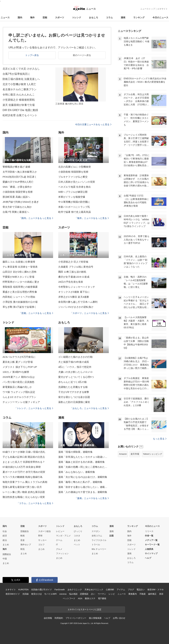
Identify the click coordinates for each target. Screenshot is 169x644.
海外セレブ (26, 545)
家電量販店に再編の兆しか (17, 387)
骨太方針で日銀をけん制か (17, 207)
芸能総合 (25, 531)
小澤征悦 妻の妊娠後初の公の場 (20, 302)
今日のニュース (160, 17)
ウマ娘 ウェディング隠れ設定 (19, 392)
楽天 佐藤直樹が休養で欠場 (19, 105)
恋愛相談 (84, 594)
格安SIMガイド (13, 594)
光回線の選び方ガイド (42, 590)
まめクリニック (75, 590)
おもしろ (94, 17)
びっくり (78, 531)
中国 (5, 559)
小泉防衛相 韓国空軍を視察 (18, 192)
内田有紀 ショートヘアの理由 (19, 297)
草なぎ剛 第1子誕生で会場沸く (20, 307)
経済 (5, 536)
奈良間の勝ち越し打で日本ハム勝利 (78, 302)
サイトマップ (151, 553)
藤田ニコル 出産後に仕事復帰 (19, 262)
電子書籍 (102, 598)
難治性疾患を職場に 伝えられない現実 (24, 497)
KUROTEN (23, 590)
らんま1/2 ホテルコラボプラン (19, 397)
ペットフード (69, 598)
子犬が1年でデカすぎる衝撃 (74, 392)
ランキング (139, 17)
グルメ (59, 549)
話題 (112, 536)
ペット (77, 545)
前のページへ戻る (82, 55)
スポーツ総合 (45, 531)
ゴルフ (41, 545)
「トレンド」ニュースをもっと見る (34, 408)
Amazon (123, 454)
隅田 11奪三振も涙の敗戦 (72, 272)
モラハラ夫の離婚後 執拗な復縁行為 (23, 477)
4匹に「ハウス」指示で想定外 (75, 367)
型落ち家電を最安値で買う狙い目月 (22, 487)
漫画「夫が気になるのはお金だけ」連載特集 (83, 477)
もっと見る (160, 439)
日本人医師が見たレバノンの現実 (77, 182)
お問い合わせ (119, 618)
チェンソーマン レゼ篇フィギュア (21, 402)
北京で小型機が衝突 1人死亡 (19, 84)
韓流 (23, 549)
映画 (23, 536)
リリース (149, 531)
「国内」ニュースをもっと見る (36, 218)
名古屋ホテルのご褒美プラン (20, 89)
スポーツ (60, 17)
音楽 (23, 540)
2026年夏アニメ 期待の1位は (19, 377)
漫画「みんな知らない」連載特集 (77, 472)
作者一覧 (149, 536)
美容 (161, 594)
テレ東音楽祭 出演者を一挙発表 (20, 267)
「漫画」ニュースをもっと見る (92, 498)
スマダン (96, 531)
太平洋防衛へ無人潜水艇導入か (20, 172)
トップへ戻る (32, 55)
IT (57, 545)
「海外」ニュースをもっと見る (92, 218)
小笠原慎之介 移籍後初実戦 (19, 100)
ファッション (62, 553)
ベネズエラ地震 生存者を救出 (75, 187)
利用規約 (59, 618)
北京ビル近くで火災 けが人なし (21, 69)
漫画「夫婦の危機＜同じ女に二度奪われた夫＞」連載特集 (84, 467)
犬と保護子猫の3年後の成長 (74, 362)
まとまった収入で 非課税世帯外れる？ (24, 462)
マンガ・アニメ (63, 536)
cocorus (63, 594)
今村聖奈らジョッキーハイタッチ (77, 287)
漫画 (123, 17)
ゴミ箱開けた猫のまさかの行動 (75, 357)
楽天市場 (135, 454)
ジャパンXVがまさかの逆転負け (76, 307)
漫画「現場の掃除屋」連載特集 (75, 452)
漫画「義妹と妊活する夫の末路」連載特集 (82, 462)
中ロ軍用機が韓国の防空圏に (74, 202)
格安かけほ (36, 594)
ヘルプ (148, 558)
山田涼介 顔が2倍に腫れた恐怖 (20, 272)
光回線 (25, 594)
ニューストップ (148, 9)
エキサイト (162, 9)
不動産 (143, 594)
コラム (109, 17)
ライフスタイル (99, 540)
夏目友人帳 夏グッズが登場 (18, 362)
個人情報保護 (95, 618)
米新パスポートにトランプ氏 (74, 207)
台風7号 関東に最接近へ (16, 212)
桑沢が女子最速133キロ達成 (74, 277)
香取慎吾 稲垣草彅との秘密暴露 (20, 287)
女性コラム (97, 536)
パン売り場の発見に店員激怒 (19, 382)
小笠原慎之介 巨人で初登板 (73, 262)
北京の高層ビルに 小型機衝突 (75, 167)
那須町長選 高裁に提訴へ (16, 197)
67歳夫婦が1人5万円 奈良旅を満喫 (22, 467)
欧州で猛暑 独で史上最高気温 (75, 212)
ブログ (131, 590)
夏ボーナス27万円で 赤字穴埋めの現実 (24, 472)
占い (93, 594)
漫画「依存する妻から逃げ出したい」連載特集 (84, 487)
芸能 (45, 17)
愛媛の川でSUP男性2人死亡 (18, 182)
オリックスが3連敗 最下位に (74, 292)
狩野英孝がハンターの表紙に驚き (21, 282)
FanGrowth (60, 590)
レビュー (60, 531)
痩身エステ (90, 598)
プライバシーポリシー (76, 618)
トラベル (96, 545)
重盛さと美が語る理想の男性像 (20, 292)
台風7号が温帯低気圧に (16, 74)
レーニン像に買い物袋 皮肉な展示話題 (24, 492)
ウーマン (102, 594)
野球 (40, 536)
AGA (80, 598)
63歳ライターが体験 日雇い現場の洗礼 (24, 452)
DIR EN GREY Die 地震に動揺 (20, 110)
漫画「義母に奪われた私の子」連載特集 (80, 482)
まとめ (6, 545)
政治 (5, 540)
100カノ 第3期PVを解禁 (16, 372)
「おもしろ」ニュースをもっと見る (90, 408)
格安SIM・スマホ (156, 590)
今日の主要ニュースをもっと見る (93, 124)
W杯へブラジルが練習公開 (73, 192)
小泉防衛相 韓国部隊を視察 (73, 172)
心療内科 (110, 590)
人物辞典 (149, 549)
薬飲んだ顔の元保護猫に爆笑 (74, 402)
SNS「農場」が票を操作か (17, 187)
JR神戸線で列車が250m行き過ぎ (21, 202)
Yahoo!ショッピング (152, 454)
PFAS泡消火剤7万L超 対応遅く (20, 177)
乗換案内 (132, 594)
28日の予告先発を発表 (71, 282)
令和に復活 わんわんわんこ (19, 95)
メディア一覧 (151, 540)
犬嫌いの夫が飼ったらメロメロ (75, 372)
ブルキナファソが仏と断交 (73, 177)
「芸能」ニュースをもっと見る (36, 313)
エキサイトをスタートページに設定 (84, 609)
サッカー (42, 540)
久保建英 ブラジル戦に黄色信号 (76, 267)
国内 (20, 17)
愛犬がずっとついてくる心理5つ (76, 377)
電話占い (141, 590)
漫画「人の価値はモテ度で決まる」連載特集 (83, 492)
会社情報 (48, 618)
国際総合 (7, 554)
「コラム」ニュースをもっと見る (35, 503)
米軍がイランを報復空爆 (72, 197)
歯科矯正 (152, 594)
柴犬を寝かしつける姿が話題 (74, 397)
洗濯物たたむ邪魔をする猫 (73, 387)
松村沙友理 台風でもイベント (20, 115)
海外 (32, 17)
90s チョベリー (99, 549)
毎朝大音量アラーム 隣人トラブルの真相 (25, 482)
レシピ (112, 594)
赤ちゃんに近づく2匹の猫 (72, 382)
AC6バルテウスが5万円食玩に (19, 357)
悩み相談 (73, 594)
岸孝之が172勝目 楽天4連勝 (74, 297)
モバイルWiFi (50, 594)
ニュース (5, 17)
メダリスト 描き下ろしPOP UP (20, 367)
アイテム (121, 590)
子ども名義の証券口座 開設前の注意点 (24, 457)
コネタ (77, 536)
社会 (5, 531)
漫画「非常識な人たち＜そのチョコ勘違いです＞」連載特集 (84, 457)
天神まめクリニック (94, 590)
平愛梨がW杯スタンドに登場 (18, 277)
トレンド (77, 17)
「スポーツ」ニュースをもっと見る (90, 313)
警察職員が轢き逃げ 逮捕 (16, 167)
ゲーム (59, 540)
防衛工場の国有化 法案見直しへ (21, 79)
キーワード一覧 (152, 545)
